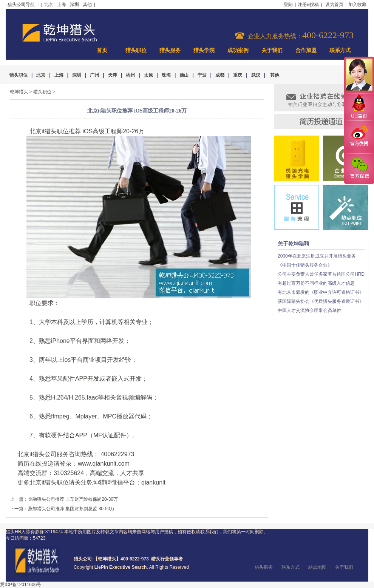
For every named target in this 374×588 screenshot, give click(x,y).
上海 (62, 5)
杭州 (130, 75)
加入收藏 (357, 5)
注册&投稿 (308, 5)
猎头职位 (136, 50)
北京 (49, 5)
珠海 (166, 75)
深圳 (74, 5)
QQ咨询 (359, 107)
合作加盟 (306, 50)
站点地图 (317, 567)
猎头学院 (204, 50)
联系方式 (340, 50)
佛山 (184, 75)
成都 (220, 75)
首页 (102, 50)
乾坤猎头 (19, 92)
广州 (94, 75)
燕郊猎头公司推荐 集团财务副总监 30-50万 (71, 509)
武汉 (256, 75)
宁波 (202, 75)
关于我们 (272, 50)
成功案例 (238, 50)
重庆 (238, 75)
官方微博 (359, 137)
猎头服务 (170, 50)
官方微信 (359, 168)
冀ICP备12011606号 (21, 585)
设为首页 (334, 5)
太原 (148, 75)
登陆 (288, 5)
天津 (113, 75)
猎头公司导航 (21, 5)
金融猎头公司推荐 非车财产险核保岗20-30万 (73, 499)
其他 (87, 5)
